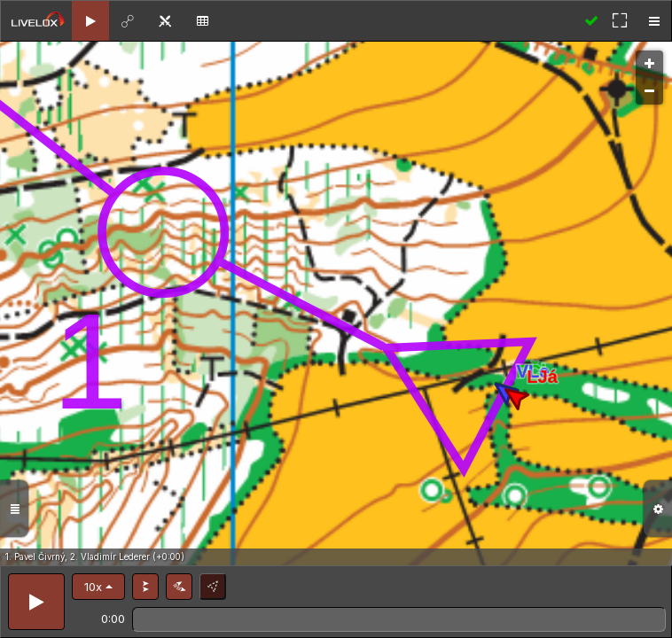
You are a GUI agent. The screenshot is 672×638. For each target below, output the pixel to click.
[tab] (90, 21)
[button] (98, 587)
